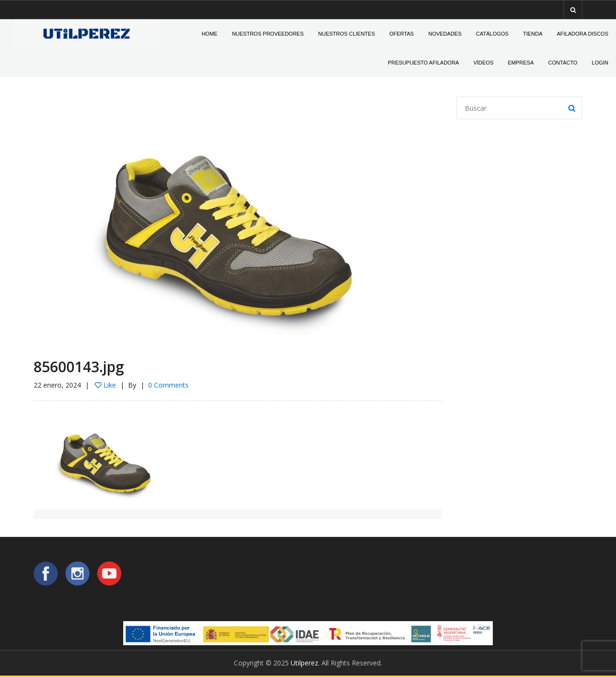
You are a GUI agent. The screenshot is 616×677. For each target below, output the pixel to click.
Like (105, 385)
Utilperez (304, 663)
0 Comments (168, 385)
